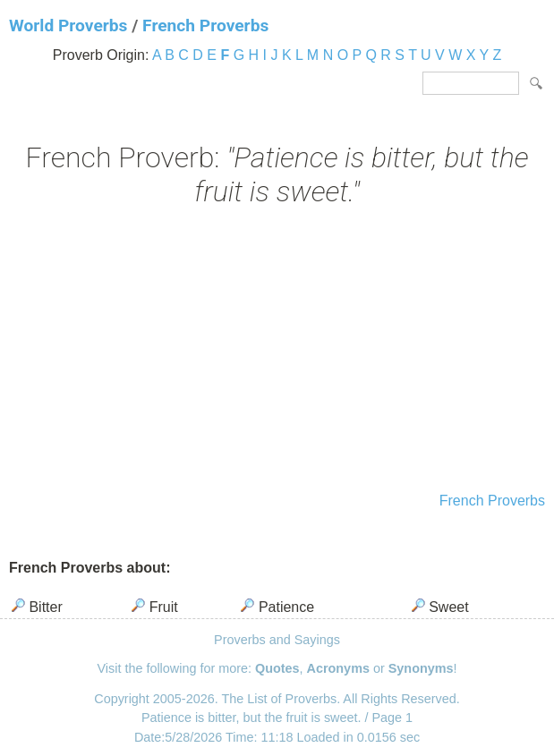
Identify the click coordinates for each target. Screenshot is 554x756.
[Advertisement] (277, 352)
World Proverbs (68, 25)
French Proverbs (205, 25)
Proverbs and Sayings (277, 640)
